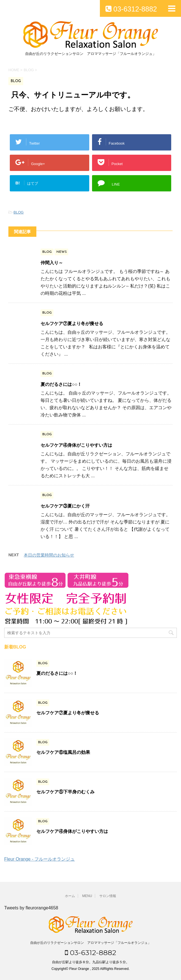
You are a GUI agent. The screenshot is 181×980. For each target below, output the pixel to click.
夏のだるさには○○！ (61, 384)
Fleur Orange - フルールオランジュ (39, 859)
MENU (87, 896)
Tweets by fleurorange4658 (31, 908)
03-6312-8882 (90, 953)
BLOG (18, 212)
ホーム (70, 896)
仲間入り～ (52, 263)
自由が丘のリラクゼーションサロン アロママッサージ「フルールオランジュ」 (91, 943)
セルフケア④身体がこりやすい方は (76, 445)
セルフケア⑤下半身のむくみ (65, 792)
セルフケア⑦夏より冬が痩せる (72, 324)
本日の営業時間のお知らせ (49, 555)
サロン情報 (108, 896)
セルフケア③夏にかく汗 (65, 506)
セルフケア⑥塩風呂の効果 (63, 752)
